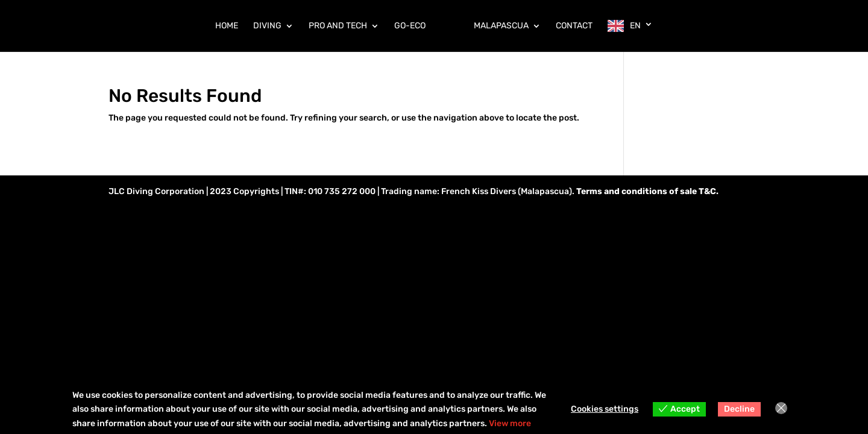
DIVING (267, 26)
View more (510, 423)
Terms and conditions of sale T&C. (647, 191)
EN (635, 26)
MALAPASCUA (501, 26)
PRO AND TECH (338, 26)
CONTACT (574, 26)
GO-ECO (410, 26)
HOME (227, 26)
